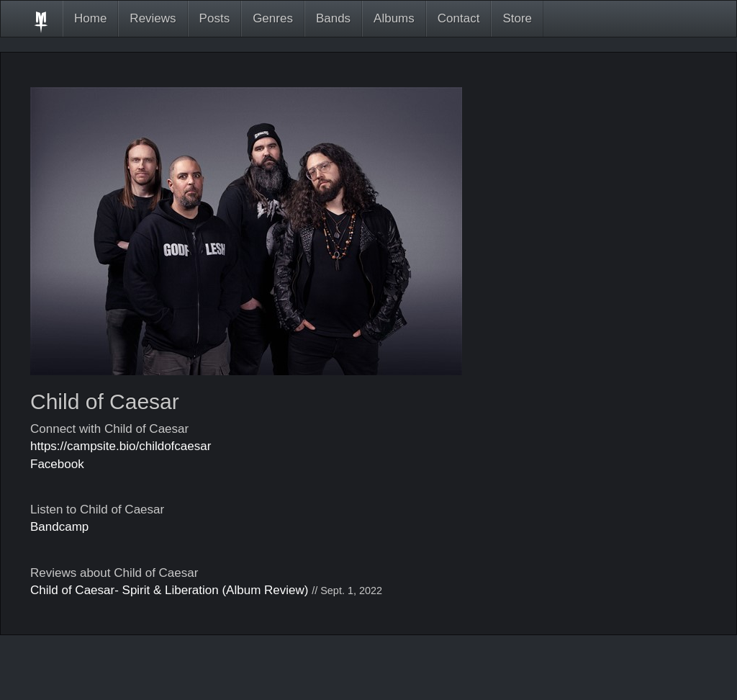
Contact (459, 18)
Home (90, 18)
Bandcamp (59, 527)
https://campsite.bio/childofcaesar (121, 446)
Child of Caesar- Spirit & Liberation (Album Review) (169, 590)
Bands (333, 18)
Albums (394, 18)
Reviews (153, 18)
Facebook (57, 464)
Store (517, 18)
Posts (215, 18)
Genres (273, 18)
